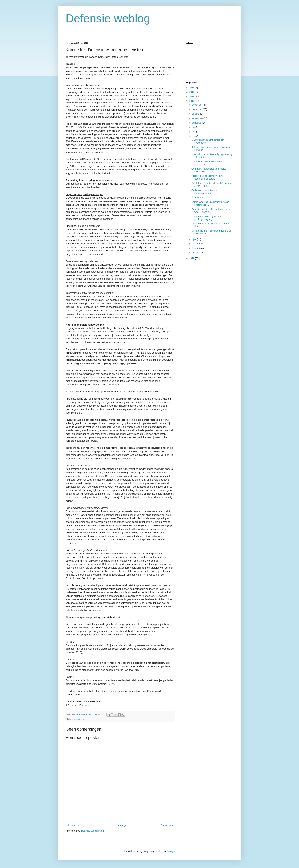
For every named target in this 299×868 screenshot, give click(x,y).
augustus (197, 123)
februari (196, 248)
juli (194, 127)
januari (196, 253)
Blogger (171, 851)
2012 (192, 258)
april (195, 239)
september (198, 118)
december (197, 105)
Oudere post (167, 825)
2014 (192, 97)
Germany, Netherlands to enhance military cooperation (209, 170)
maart (195, 244)
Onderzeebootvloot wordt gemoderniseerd (204, 192)
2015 (192, 92)
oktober (196, 114)
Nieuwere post (74, 825)
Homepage (121, 825)
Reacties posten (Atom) (93, 831)
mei (194, 136)
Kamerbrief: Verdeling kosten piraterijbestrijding (206, 218)
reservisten (79, 719)
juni (194, 132)
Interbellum (197, 198)
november (197, 109)
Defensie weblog (108, 18)
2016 (192, 88)
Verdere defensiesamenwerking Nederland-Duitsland (207, 177)
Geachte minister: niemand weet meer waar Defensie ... (211, 211)
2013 (192, 101)
